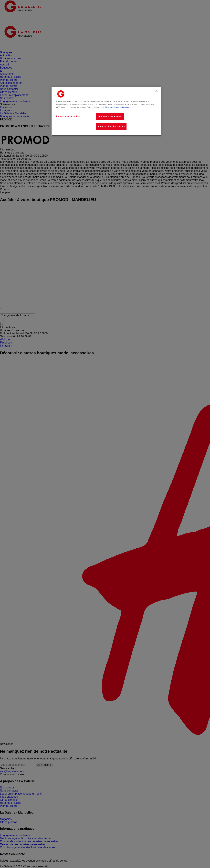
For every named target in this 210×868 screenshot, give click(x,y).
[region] (106, 111)
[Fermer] (156, 91)
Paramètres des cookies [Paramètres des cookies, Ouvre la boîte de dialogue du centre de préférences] (68, 116)
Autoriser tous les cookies (111, 126)
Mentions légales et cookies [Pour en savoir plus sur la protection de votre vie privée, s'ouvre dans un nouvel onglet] (118, 107)
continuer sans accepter (110, 116)
